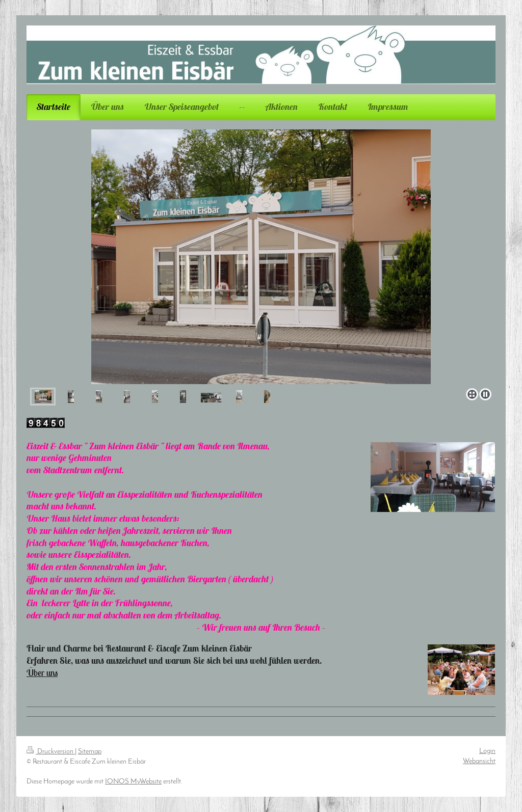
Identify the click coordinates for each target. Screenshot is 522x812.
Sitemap (90, 752)
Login (487, 751)
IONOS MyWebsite (133, 782)
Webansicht (479, 761)
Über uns (42, 673)
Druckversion (51, 752)
